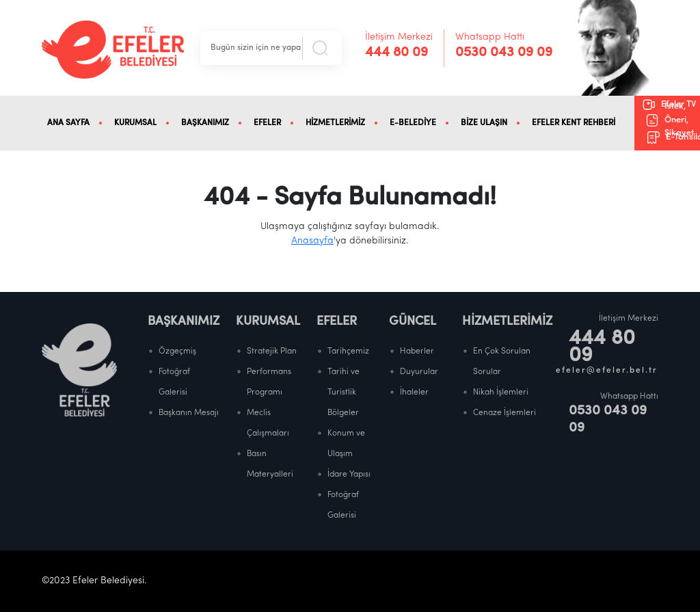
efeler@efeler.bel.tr (607, 371)
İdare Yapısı (349, 475)
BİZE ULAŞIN (484, 123)
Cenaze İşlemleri (504, 413)
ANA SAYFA (68, 123)
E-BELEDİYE (413, 123)
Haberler (417, 351)
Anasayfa (312, 241)
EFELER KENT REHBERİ (574, 123)
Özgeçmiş (177, 351)
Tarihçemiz (348, 351)
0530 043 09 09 (504, 53)
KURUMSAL (135, 123)
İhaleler (414, 393)
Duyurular (419, 372)
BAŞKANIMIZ (205, 123)
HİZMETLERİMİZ (335, 123)
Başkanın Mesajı (189, 413)
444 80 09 (396, 53)
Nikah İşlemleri (501, 393)
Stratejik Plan (272, 351)
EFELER (267, 123)
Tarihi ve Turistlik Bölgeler (344, 393)
